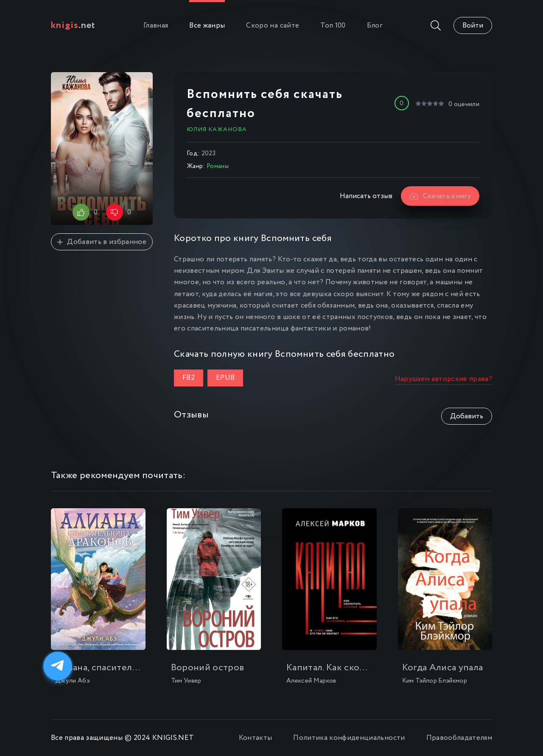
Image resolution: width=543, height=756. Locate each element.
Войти (473, 26)
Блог (375, 26)
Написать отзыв (366, 196)
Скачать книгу (440, 196)
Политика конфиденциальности (349, 738)
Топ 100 (333, 26)
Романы (218, 166)
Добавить (467, 416)
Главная (156, 26)
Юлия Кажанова (217, 129)
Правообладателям (459, 738)
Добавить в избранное (102, 242)
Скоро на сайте (273, 26)
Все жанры (207, 26)
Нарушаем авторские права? (444, 379)
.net (73, 25)
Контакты (256, 738)
